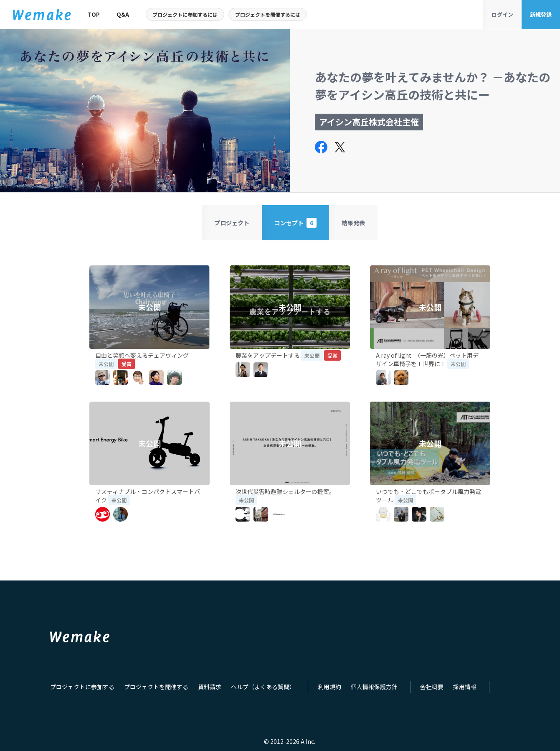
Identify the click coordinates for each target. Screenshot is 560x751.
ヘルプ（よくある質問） (250, 691)
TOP (94, 14)
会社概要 (410, 691)
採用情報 (442, 691)
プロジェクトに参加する (80, 691)
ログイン (502, 14)
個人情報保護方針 (355, 691)
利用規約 (313, 691)
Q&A (123, 14)
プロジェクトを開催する (149, 691)
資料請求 (200, 691)
